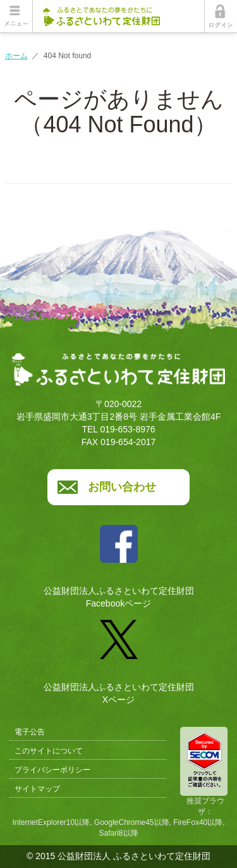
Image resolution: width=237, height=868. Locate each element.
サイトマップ (37, 789)
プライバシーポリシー (52, 770)
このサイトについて (49, 751)
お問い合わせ (122, 487)
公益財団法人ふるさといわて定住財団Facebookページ (119, 562)
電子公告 (30, 732)
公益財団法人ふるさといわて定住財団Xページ (119, 657)
